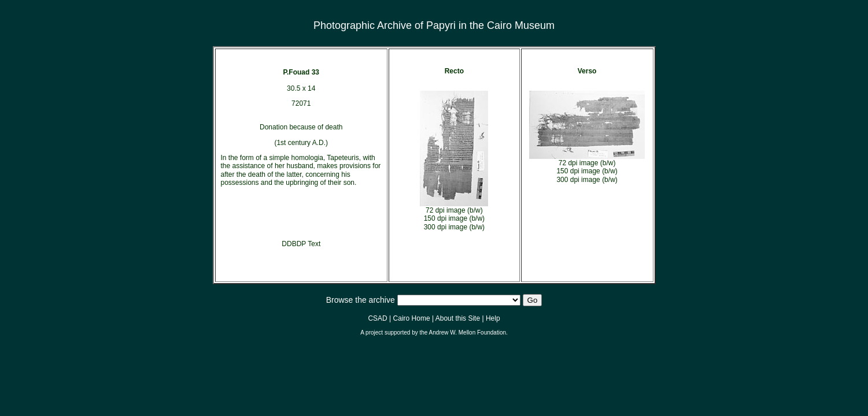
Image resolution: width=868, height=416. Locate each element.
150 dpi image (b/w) (454, 218)
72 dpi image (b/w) (454, 210)
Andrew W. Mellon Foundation (468, 333)
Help (493, 318)
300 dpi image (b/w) (454, 227)
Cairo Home (412, 318)
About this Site (458, 318)
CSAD (377, 318)
